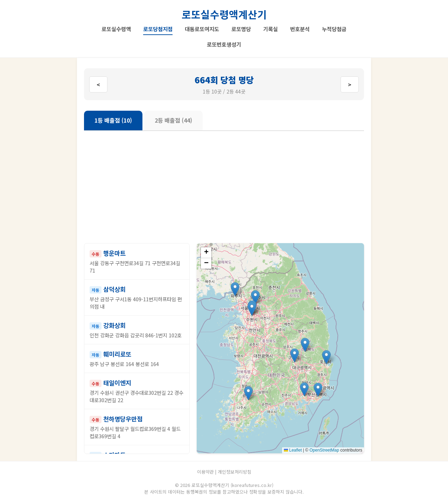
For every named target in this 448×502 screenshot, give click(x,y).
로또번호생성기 (224, 44)
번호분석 (300, 29)
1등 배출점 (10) (113, 120)
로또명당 (241, 29)
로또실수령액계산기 (224, 14)
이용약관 (205, 472)
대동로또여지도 (202, 29)
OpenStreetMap (324, 450)
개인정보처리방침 (234, 472)
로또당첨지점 (158, 29)
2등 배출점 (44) (173, 120)
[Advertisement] (224, 187)
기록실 (271, 29)
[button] (255, 297)
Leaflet (293, 450)
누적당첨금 (334, 29)
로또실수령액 (116, 29)
